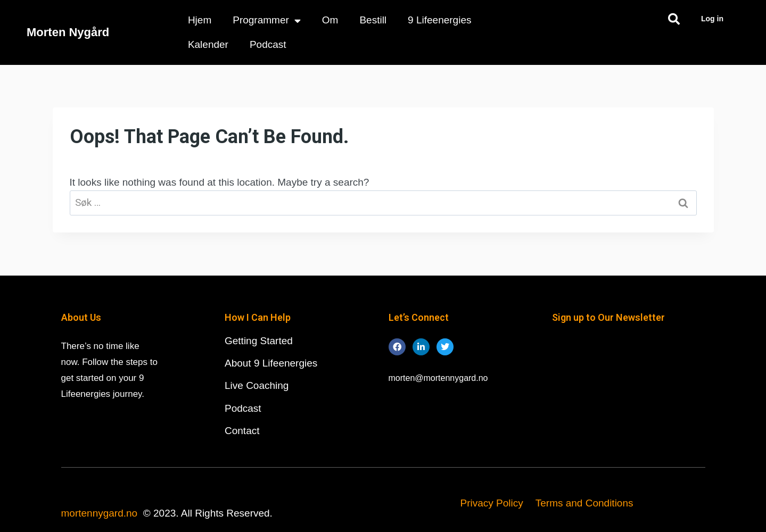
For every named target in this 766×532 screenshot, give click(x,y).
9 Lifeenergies (439, 20)
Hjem (200, 20)
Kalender (208, 44)
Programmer (267, 20)
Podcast (268, 44)
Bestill (373, 20)
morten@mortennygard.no (438, 378)
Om (330, 20)
